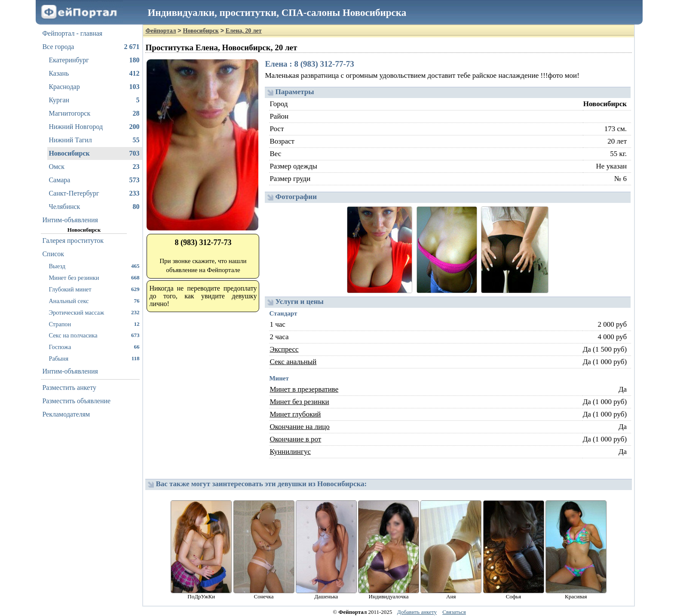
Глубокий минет (94, 289)
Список (53, 254)
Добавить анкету (417, 612)
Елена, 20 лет (244, 31)
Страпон (94, 324)
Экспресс (284, 349)
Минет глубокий (295, 414)
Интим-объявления (70, 220)
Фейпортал (161, 31)
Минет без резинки (94, 277)
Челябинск (94, 207)
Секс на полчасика (94, 335)
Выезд (94, 266)
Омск (94, 167)
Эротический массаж (94, 312)
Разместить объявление (76, 401)
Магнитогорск (94, 113)
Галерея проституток (73, 241)
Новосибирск (94, 153)
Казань (94, 74)
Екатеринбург (94, 60)
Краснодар (94, 87)
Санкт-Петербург (94, 193)
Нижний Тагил (94, 140)
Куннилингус (290, 452)
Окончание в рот (295, 439)
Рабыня (94, 358)
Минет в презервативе (304, 389)
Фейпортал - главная (72, 33)
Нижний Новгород (94, 127)
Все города (91, 47)
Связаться (454, 612)
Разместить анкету (69, 388)
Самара (94, 180)
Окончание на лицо (299, 427)
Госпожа (94, 347)
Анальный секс (94, 301)
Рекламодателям (66, 414)
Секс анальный (293, 362)
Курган (94, 100)
